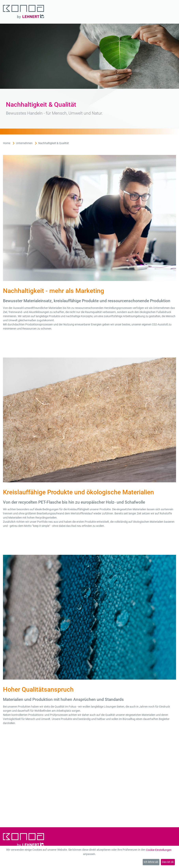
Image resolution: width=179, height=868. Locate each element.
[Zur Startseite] (23, 12)
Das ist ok (168, 862)
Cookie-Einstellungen (159, 850)
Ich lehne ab (151, 862)
